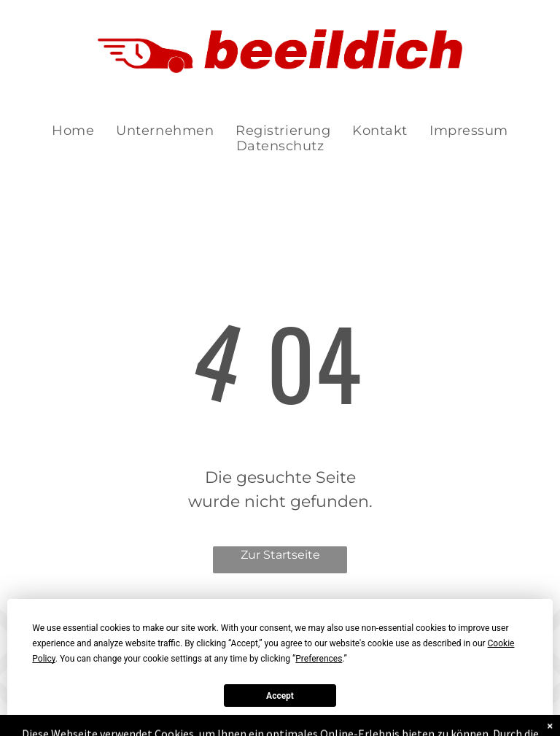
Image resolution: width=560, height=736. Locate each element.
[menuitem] (73, 131)
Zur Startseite (280, 555)
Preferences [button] (319, 659)
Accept (280, 696)
